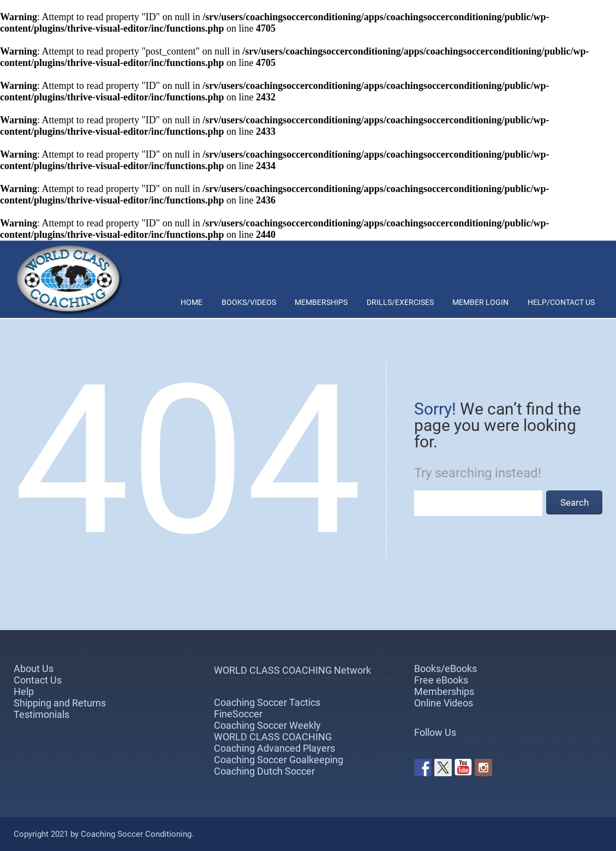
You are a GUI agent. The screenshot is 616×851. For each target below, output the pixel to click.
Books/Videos (249, 302)
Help (24, 691)
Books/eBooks (445, 669)
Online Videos (444, 703)
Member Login (480, 302)
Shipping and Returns (60, 703)
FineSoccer (238, 714)
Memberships (321, 302)
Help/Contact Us (561, 302)
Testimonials (41, 714)
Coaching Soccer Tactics (267, 702)
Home (192, 302)
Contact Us (38, 680)
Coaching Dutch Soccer (264, 771)
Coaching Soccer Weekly (267, 725)
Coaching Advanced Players (274, 748)
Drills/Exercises (400, 302)
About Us (34, 669)
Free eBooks (441, 680)
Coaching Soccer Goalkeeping (279, 760)
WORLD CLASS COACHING (273, 737)
